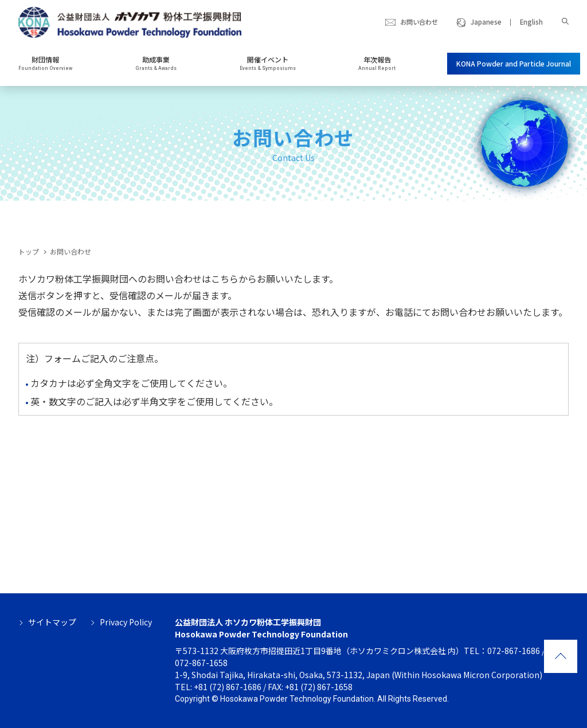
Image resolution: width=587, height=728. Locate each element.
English (531, 22)
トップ (29, 251)
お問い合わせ (419, 22)
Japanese (486, 22)
